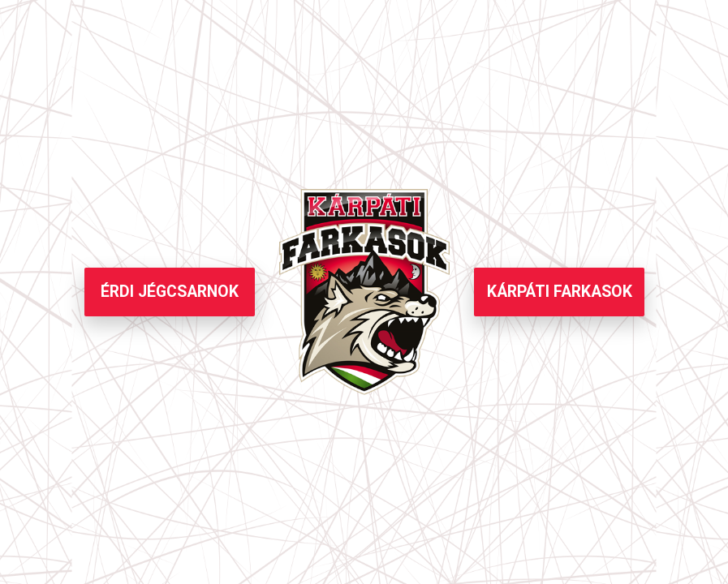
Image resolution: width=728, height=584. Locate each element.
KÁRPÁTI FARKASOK (560, 292)
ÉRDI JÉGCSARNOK (170, 292)
